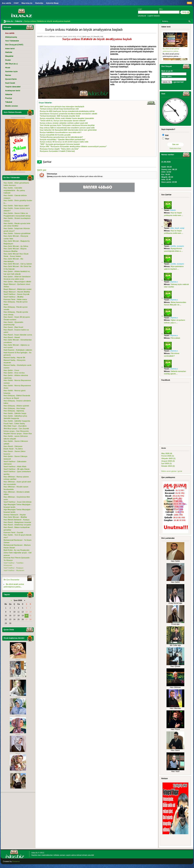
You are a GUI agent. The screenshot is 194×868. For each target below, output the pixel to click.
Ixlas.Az (35, 853)
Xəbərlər (59, 36)
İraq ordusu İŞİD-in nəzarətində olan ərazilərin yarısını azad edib (67, 128)
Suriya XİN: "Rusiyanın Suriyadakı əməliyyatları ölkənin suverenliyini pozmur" (73, 146)
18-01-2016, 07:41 (75, 36)
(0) (92, 36)
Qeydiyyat (142, 16)
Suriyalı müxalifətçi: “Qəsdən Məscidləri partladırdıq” (63, 139)
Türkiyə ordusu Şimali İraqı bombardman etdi (59, 109)
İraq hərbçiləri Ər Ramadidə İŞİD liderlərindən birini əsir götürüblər (68, 130)
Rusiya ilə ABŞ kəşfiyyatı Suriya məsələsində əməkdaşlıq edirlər (67, 111)
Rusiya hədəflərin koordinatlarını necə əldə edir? (61, 132)
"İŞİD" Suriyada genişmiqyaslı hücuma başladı (60, 144)
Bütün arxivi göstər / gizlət (172, 471)
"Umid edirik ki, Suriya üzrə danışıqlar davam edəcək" (63, 121)
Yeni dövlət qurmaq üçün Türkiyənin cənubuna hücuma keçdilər (67, 125)
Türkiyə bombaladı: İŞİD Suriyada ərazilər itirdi (60, 116)
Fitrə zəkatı (175, 338)
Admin (46, 36)
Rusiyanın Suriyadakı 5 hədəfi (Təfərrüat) (57, 151)
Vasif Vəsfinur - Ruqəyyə (13, 568)
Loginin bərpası (154, 16)
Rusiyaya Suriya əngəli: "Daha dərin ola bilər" (59, 149)
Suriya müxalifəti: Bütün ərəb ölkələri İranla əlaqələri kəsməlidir (67, 118)
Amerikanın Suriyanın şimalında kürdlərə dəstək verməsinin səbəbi (68, 114)
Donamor (16, 861)
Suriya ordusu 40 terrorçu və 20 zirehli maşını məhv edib (64, 142)
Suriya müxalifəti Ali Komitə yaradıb (55, 135)
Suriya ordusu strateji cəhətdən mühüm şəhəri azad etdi (64, 123)
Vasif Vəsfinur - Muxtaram (14, 570)
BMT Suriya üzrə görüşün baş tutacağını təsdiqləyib (62, 107)
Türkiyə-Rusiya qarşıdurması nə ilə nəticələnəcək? (61, 137)
